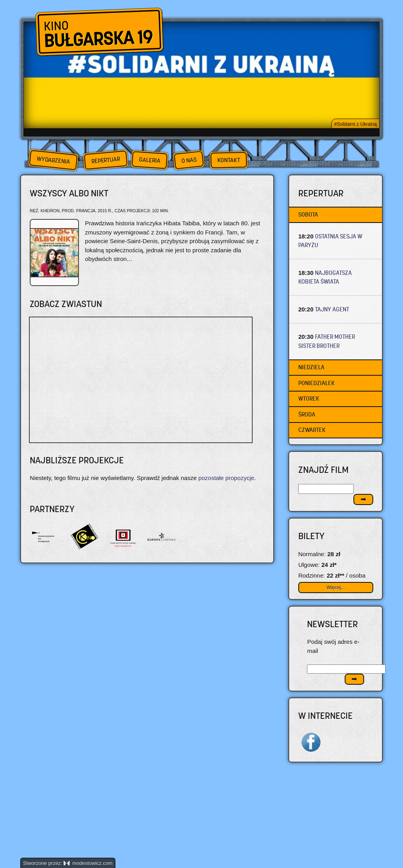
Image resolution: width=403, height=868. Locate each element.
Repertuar (106, 160)
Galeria (149, 160)
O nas (189, 160)
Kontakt (229, 160)
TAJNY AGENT (332, 309)
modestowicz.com (88, 863)
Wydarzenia (53, 160)
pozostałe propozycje (226, 478)
